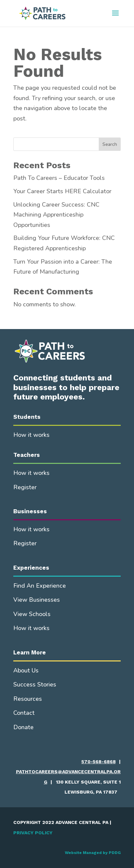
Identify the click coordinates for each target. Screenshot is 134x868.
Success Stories (35, 684)
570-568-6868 (99, 762)
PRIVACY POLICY (33, 833)
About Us (26, 670)
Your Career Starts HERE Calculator (62, 191)
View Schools (32, 614)
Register (25, 487)
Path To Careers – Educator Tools (59, 178)
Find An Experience (40, 586)
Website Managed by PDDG (93, 853)
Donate (23, 727)
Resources (28, 699)
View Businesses (37, 600)
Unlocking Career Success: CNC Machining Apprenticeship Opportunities (56, 215)
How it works (31, 435)
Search (110, 144)
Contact (24, 713)
